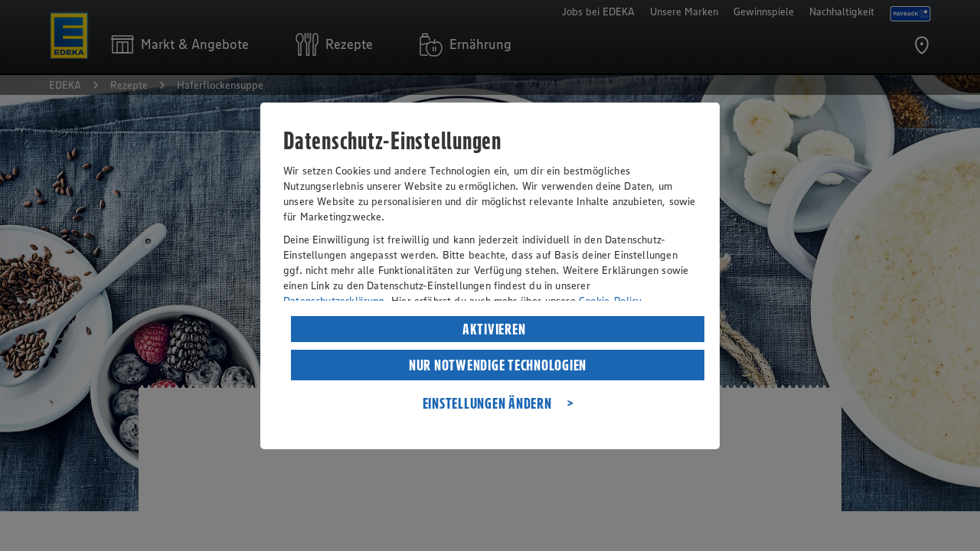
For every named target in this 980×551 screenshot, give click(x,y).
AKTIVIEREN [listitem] (494, 329)
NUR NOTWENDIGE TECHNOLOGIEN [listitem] (498, 365)
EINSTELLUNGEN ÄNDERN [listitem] (487, 403)
